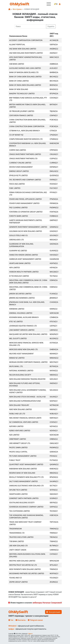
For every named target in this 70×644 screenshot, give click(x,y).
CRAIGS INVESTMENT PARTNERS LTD (23, 158)
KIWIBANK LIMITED (17, 309)
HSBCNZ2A (54, 515)
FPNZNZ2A (54, 199)
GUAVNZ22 (54, 251)
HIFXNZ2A (54, 268)
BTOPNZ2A (54, 94)
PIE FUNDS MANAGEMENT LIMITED (23, 456)
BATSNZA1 (54, 104)
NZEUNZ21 (54, 379)
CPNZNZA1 (54, 135)
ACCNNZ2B (54, 40)
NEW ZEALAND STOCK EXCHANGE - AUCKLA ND (28, 397)
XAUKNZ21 (54, 397)
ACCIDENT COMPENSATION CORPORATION (26, 40)
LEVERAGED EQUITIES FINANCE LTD (23, 326)
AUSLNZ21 (54, 68)
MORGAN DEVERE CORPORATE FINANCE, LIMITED (28, 362)
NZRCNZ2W (54, 313)
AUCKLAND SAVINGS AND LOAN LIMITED (25, 68)
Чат (11, 620)
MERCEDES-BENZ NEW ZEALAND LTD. (24, 349)
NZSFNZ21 (54, 401)
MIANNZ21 (54, 354)
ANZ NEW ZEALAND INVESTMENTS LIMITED (26, 53)
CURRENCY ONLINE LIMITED (20, 163)
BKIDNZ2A (54, 85)
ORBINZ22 (54, 439)
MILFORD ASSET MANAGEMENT (21, 354)
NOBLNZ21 (54, 414)
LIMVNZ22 (54, 330)
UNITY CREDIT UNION (18, 550)
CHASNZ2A (54, 302)
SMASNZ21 (54, 494)
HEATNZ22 (54, 263)
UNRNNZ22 (54, 550)
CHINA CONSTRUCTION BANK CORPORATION (27, 126)
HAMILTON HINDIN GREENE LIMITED (24, 255)
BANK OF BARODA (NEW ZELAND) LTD (24, 72)
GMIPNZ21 (54, 220)
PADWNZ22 (54, 448)
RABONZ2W (54, 143)
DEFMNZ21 (54, 167)
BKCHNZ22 (54, 77)
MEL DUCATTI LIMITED (18, 338)
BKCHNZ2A (54, 81)
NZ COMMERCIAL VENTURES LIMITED (24, 422)
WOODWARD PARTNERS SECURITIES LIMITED (27, 573)
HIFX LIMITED (15, 268)
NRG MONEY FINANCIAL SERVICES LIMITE (25, 418)
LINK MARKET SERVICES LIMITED (22, 330)
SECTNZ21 (54, 486)
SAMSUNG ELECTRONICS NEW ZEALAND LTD (26, 486)
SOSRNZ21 (54, 498)
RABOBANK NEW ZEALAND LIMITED (23, 469)
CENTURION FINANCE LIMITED (21, 115)
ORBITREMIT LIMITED (18, 439)
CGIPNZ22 (54, 158)
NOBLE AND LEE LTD (17, 414)
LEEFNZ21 (54, 326)
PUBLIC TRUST (15, 460)
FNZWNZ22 (54, 208)
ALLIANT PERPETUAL (17, 45)
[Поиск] (30, 26)
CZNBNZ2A (54, 317)
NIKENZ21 (54, 409)
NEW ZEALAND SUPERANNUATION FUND (25, 401)
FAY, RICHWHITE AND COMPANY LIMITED (25, 180)
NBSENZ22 (54, 375)
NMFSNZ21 (54, 418)
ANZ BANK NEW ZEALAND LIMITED (23, 49)
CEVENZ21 (54, 422)
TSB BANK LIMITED (17, 541)
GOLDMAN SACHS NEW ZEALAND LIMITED (26, 231)
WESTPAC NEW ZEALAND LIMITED (22, 561)
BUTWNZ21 (54, 546)
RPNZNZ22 (54, 477)
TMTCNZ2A (54, 522)
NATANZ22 (54, 371)
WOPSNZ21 (54, 573)
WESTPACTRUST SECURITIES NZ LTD (23, 565)
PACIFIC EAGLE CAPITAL (18, 452)
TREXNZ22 (54, 537)
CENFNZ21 (54, 115)
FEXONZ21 (54, 184)
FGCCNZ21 (54, 188)
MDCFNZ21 (54, 362)
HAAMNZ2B (54, 259)
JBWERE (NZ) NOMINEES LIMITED (22, 298)
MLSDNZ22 (54, 338)
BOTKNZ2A (54, 366)
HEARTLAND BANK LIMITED (20, 263)
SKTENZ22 (54, 490)
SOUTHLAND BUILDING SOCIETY (22, 503)
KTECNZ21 (54, 322)
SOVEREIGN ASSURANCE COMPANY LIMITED (26, 507)
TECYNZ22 (54, 276)
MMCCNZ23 (54, 57)
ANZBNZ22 (54, 49)
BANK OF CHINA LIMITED (19, 81)
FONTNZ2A (54, 212)
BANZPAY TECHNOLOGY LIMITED (22, 94)
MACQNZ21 (54, 272)
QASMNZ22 (54, 464)
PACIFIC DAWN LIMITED (18, 448)
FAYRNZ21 (54, 180)
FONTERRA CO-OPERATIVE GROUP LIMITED (26, 212)
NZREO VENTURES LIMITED (20, 431)
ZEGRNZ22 (54, 582)
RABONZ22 (54, 469)
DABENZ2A (54, 349)
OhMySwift (19, 4)
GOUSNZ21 (54, 235)
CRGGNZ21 (54, 154)
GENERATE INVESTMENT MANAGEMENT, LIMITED (28, 227)
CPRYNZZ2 (54, 150)
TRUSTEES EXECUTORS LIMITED (21, 537)
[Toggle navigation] (49, 4)
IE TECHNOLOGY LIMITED (19, 276)
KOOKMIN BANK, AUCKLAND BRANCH (24, 317)
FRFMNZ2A (54, 203)
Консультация (53, 612)
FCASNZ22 (54, 294)
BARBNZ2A (54, 72)
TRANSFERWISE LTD (17, 533)
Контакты (21, 620)
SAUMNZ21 (54, 481)
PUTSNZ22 (54, 460)
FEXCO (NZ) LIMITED (17, 184)
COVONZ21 (54, 98)
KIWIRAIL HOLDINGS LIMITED (21, 313)
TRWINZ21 (54, 533)
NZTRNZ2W (54, 405)
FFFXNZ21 (54, 192)
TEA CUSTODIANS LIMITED (20, 511)
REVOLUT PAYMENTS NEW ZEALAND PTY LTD (26, 477)
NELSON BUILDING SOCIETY (20, 375)
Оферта (30, 634)
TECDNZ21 (54, 511)
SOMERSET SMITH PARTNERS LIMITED (24, 498)
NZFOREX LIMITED (16, 426)
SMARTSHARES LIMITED (18, 494)
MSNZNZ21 (54, 334)
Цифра (11, 629)
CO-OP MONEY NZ (16, 135)
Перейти (51, 26)
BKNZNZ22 (54, 89)
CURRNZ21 (54, 163)
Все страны (17, 9)
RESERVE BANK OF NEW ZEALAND (22, 473)
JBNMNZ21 (54, 298)
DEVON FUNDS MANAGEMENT (21, 167)
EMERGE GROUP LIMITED (19, 171)
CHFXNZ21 (54, 554)
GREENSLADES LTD (17, 240)
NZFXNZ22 (54, 426)
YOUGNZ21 (54, 578)
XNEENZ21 (54, 383)
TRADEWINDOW (16, 529)
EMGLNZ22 (54, 171)
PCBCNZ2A (54, 126)
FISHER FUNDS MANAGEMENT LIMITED (24, 203)
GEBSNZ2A (54, 452)
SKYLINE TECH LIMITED (18, 490)
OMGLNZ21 (54, 443)
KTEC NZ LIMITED (16, 322)
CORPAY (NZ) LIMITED (18, 150)
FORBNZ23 (54, 216)
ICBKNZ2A (54, 280)
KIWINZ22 (54, 309)
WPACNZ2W (54, 561)
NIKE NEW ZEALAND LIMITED (21, 409)
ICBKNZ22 (54, 287)
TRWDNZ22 (54, 529)
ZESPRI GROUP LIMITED (19, 582)
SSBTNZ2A (54, 45)
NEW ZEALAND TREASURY (19, 405)
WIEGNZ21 (54, 240)
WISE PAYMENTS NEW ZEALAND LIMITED (25, 569)
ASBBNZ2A (54, 64)
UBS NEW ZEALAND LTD (19, 546)
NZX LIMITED (14, 435)
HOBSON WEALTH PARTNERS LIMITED (24, 272)
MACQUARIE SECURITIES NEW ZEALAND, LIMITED (28, 334)
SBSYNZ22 (54, 503)
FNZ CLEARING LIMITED (18, 208)
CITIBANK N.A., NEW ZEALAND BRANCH (25, 131)
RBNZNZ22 (54, 473)
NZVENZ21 (54, 431)
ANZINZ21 (54, 53)
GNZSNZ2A (54, 244)
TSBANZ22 (54, 541)
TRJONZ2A (54, 111)
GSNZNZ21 (54, 231)
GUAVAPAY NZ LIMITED (18, 251)
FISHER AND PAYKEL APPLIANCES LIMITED (26, 199)
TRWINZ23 (54, 569)
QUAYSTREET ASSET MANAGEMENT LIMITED (26, 464)
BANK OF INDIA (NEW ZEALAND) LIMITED (25, 85)
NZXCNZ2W (54, 435)
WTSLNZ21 (54, 565)
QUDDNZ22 (54, 175)
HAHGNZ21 (54, 255)
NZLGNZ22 (54, 390)
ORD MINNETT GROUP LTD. (20, 443)
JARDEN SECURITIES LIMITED (20, 294)
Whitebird (12, 626)
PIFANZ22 (53, 456)
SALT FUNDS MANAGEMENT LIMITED (24, 481)
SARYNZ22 (54, 507)
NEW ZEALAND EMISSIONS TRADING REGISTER (27, 379)
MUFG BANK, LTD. (16, 366)
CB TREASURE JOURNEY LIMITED (22, 111)
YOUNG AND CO (16, 578)
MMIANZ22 (54, 358)
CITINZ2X (53, 131)
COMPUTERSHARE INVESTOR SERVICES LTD (26, 139)
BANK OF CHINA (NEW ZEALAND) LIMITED (25, 77)
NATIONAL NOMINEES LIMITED (21, 371)
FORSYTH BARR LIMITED (19, 216)
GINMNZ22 (54, 227)
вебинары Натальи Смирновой (47, 603)
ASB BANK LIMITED (17, 64)
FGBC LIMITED (15, 188)
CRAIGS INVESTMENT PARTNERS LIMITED (25, 154)
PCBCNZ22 (54, 120)
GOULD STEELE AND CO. (19, 235)
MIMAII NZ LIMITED (17, 358)
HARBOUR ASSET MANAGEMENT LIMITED (25, 259)
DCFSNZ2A (54, 343)
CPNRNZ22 (54, 139)
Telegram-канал (35, 620)
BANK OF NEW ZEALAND (19, 89)
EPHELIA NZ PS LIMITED (19, 175)
